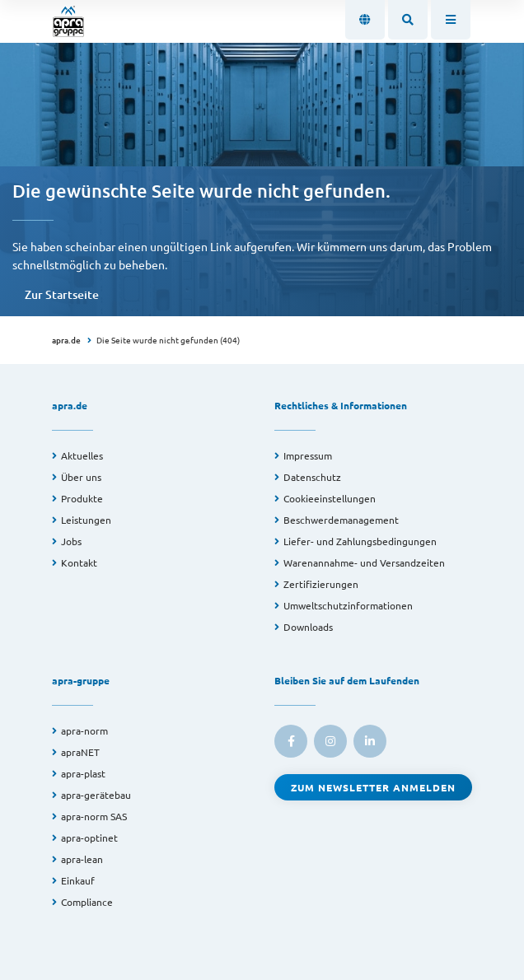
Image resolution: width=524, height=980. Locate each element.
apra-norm (84, 730)
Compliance (87, 902)
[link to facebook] (291, 741)
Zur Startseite (62, 294)
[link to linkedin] (370, 741)
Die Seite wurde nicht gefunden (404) (168, 340)
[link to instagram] (330, 741)
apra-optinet (89, 838)
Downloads (308, 627)
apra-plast (83, 773)
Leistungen (86, 520)
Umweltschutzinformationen (348, 605)
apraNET (80, 752)
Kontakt (79, 562)
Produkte (82, 498)
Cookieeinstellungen (330, 498)
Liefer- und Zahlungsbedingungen (360, 541)
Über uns (81, 477)
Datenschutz (312, 477)
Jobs (71, 541)
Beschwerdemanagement (341, 520)
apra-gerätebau (96, 795)
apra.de (66, 340)
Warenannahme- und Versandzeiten (364, 562)
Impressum (308, 455)
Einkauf (78, 880)
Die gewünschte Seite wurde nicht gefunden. (201, 191)
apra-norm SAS (94, 816)
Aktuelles (82, 455)
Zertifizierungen (321, 584)
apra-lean (82, 859)
